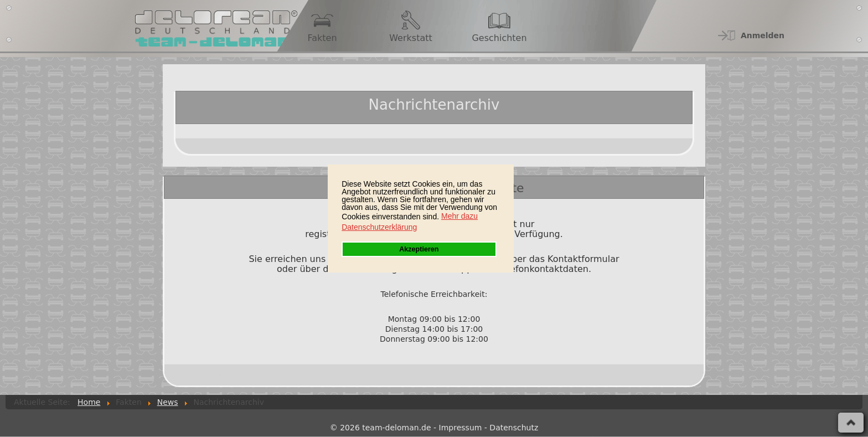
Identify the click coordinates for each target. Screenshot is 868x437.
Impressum (461, 428)
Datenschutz (514, 428)
